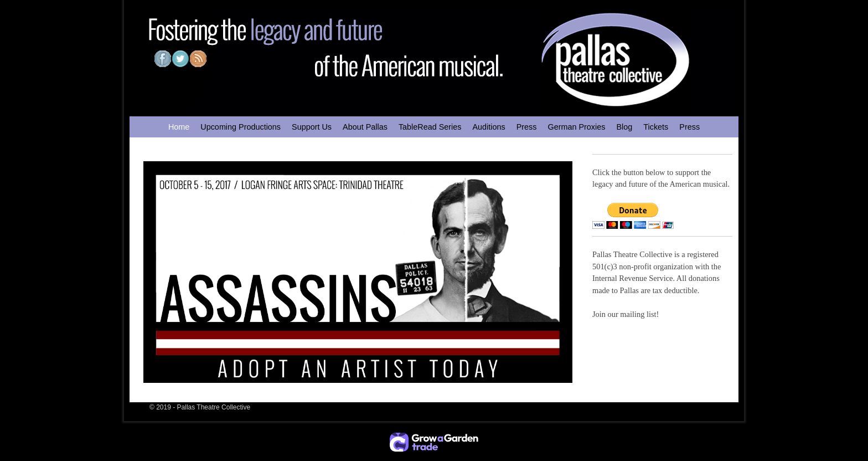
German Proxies (576, 127)
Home (179, 127)
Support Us (312, 127)
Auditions (489, 127)
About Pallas (365, 127)
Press (527, 127)
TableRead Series (430, 127)
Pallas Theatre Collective (214, 407)
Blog (624, 127)
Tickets (656, 127)
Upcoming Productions (241, 127)
